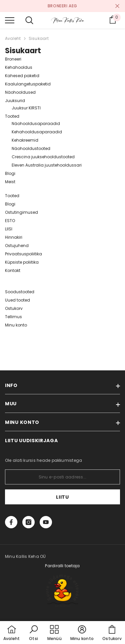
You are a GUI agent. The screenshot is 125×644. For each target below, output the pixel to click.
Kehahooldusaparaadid (37, 132)
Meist (10, 182)
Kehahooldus (19, 67)
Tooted (12, 116)
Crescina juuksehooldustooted (43, 157)
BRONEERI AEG (62, 6)
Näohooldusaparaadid (36, 124)
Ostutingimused (21, 212)
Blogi (10, 173)
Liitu (62, 497)
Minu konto (16, 325)
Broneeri (13, 59)
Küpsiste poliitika (22, 262)
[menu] (10, 20)
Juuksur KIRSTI (26, 108)
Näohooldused (20, 92)
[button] (34, 633)
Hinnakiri (14, 237)
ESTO (10, 221)
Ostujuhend (17, 246)
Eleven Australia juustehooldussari (47, 165)
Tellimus (13, 317)
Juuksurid (15, 101)
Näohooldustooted (31, 148)
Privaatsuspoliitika (23, 254)
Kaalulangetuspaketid (28, 84)
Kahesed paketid (22, 76)
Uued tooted (17, 300)
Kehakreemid (25, 140)
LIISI (9, 229)
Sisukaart (39, 38)
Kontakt (13, 270)
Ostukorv (14, 308)
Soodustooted (20, 292)
